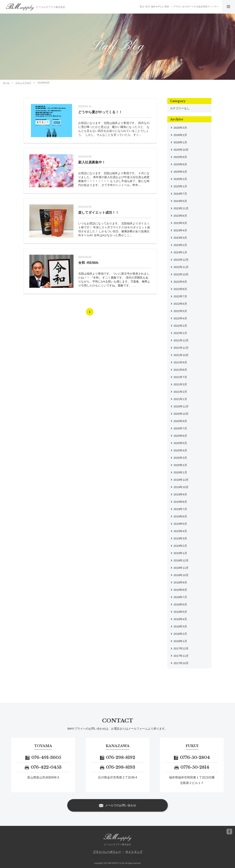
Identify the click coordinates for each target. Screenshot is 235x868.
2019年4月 (180, 531)
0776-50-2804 (192, 758)
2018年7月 (180, 597)
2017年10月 (181, 663)
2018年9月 (180, 582)
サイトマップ (134, 852)
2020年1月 (180, 472)
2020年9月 (180, 421)
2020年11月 (181, 406)
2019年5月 (180, 524)
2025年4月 (180, 172)
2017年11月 (181, 656)
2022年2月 (180, 326)
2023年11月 (181, 208)
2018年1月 (180, 641)
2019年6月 (180, 516)
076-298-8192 (118, 758)
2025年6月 (180, 164)
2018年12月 (181, 560)
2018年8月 (180, 590)
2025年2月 (180, 179)
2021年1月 (180, 399)
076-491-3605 (43, 758)
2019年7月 (180, 509)
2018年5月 (180, 612)
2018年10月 (181, 575)
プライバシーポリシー (107, 852)
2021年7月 (180, 377)
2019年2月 (180, 546)
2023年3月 (180, 238)
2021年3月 (180, 384)
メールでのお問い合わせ (118, 806)
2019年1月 (180, 553)
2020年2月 (180, 465)
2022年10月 (181, 274)
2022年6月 (180, 304)
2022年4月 (180, 318)
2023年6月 (180, 216)
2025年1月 (180, 186)
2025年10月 (181, 150)
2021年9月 (180, 362)
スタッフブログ (23, 83)
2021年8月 (180, 370)
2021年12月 (181, 340)
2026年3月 (180, 128)
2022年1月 (180, 333)
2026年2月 (180, 135)
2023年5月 (180, 223)
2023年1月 (180, 252)
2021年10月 (181, 355)
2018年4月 (180, 619)
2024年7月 (180, 194)
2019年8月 (180, 502)
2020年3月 (180, 458)
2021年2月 (180, 392)
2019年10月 (181, 487)
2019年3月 (180, 538)
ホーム (6, 83)
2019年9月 (180, 494)
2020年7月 (180, 428)
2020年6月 (180, 436)
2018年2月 (180, 634)
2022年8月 (180, 289)
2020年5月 (180, 443)
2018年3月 (180, 626)
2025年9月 (180, 157)
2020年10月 (181, 414)
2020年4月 (180, 450)
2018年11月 (181, 568)
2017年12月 (181, 648)
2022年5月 (180, 311)
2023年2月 (180, 245)
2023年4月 (180, 230)
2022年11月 (181, 267)
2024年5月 (180, 201)
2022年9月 (180, 282)
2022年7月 (180, 296)
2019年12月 (181, 480)
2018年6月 (180, 604)
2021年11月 (181, 348)
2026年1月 (180, 142)
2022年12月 (181, 260)
